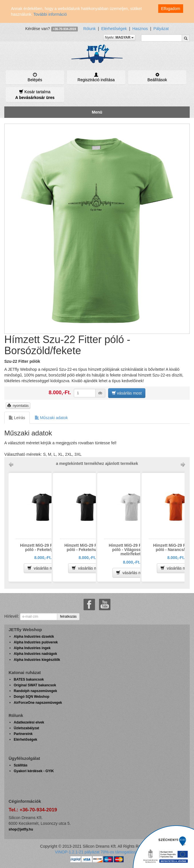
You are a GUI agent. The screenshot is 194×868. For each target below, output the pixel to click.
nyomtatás (18, 406)
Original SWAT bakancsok (35, 685)
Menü (97, 112)
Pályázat (161, 29)
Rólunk (90, 29)
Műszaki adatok (51, 418)
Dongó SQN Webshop (31, 697)
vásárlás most (127, 393)
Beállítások (157, 77)
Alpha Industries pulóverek (36, 642)
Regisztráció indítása (96, 77)
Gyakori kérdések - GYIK (34, 771)
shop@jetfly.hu (21, 829)
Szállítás (21, 765)
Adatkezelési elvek (29, 722)
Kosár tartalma (35, 95)
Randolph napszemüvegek (35, 691)
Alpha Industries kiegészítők (37, 660)
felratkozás (68, 617)
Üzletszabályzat (26, 728)
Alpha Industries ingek (32, 648)
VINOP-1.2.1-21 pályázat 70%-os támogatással (97, 852)
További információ (50, 14)
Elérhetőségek (114, 29)
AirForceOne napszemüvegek (38, 703)
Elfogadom (171, 9)
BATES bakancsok (29, 679)
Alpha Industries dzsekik (34, 637)
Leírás (17, 418)
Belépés (35, 77)
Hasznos (140, 29)
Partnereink (23, 734)
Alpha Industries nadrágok (35, 654)
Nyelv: (119, 37)
